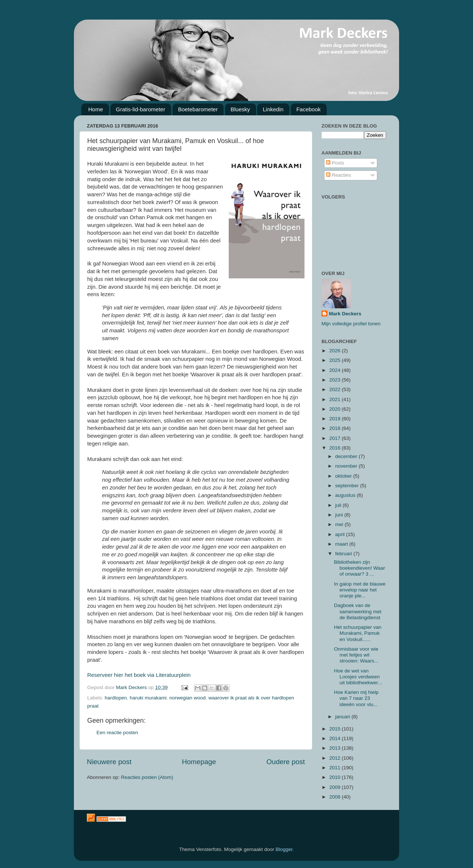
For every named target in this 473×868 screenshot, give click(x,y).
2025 (336, 360)
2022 (336, 389)
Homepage (199, 762)
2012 (336, 758)
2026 (336, 351)
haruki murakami (148, 698)
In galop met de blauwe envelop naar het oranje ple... (360, 590)
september (348, 486)
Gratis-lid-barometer (141, 109)
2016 (336, 448)
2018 (336, 428)
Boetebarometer (198, 109)
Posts (335, 163)
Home (96, 109)
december (347, 456)
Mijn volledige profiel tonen (351, 324)
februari (344, 554)
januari (343, 717)
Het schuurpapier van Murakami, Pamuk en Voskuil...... (358, 633)
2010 (336, 777)
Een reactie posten (117, 733)
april (341, 534)
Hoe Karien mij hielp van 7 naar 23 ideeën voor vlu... (356, 698)
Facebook (309, 109)
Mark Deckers (345, 314)
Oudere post (286, 762)
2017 (336, 438)
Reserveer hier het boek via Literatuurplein (139, 675)
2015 (336, 729)
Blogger (284, 849)
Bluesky (240, 109)
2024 (336, 370)
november (347, 466)
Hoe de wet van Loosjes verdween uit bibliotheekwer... (358, 677)
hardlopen (116, 698)
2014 (336, 738)
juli (339, 505)
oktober (344, 476)
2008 (336, 797)
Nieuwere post (109, 762)
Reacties (338, 175)
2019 (336, 419)
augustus (346, 495)
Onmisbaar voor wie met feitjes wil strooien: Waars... (356, 655)
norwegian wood (187, 698)
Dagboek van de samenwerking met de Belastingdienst (358, 611)
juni (340, 515)
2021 (336, 399)
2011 (336, 768)
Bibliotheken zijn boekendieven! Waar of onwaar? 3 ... (360, 568)
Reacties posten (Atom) (147, 777)
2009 (336, 787)
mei (340, 524)
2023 (336, 380)
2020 (336, 409)
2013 (336, 748)
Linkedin (273, 109)
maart (342, 544)
